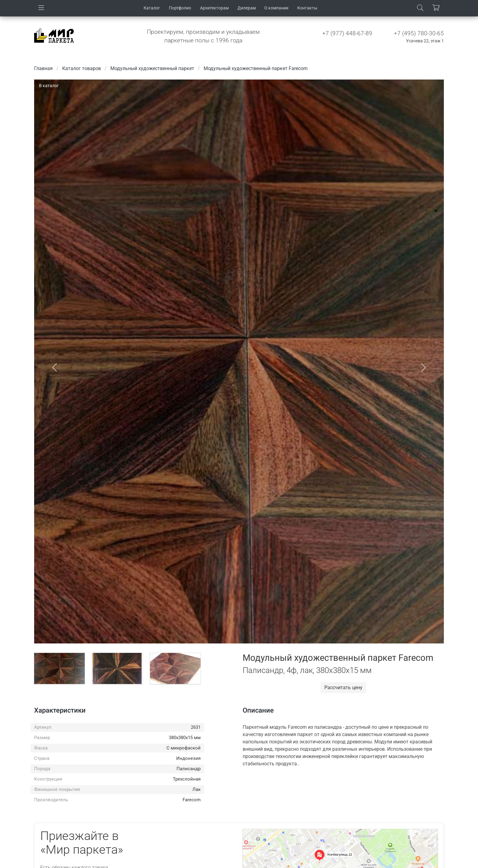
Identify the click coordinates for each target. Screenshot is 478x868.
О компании (276, 8)
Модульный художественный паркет (152, 68)
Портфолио (180, 8)
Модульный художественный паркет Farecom (256, 68)
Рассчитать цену (343, 687)
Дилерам (247, 8)
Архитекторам (214, 8)
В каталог (49, 86)
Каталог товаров (82, 68)
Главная (43, 68)
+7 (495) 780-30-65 (419, 33)
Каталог (152, 8)
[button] (55, 368)
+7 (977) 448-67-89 (347, 33)
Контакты (307, 8)
